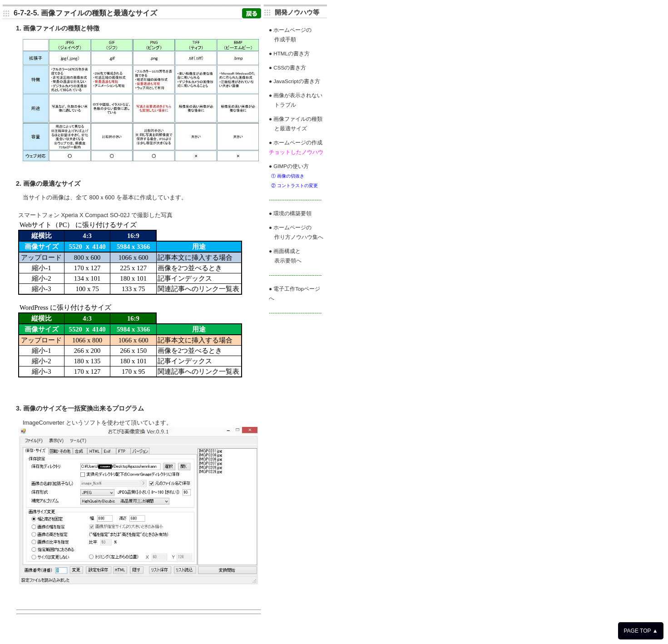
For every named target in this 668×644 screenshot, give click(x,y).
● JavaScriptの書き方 (294, 81)
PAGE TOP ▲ (641, 631)
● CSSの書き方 (287, 67)
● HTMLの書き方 (289, 53)
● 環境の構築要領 (290, 213)
